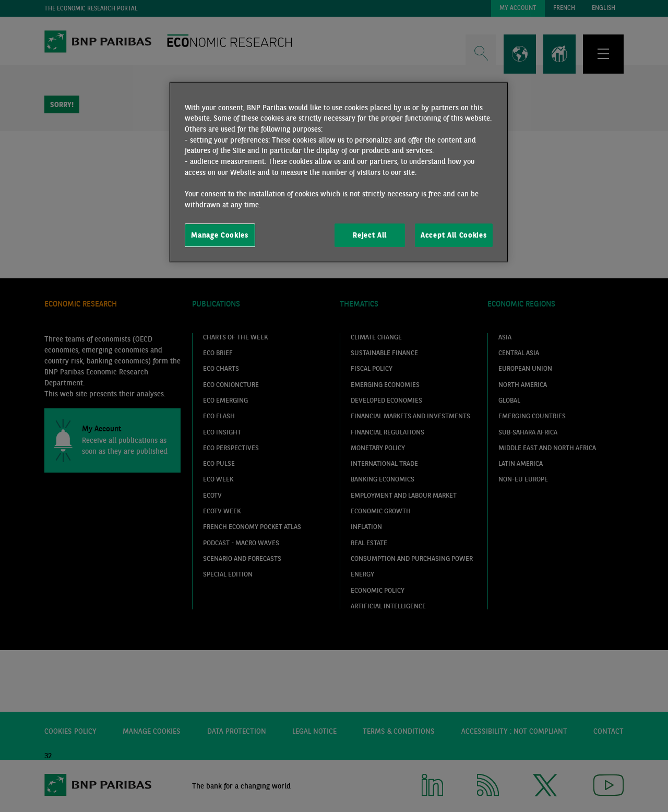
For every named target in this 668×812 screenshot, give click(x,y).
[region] (339, 172)
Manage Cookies (220, 235)
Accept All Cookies (454, 235)
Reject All (370, 235)
